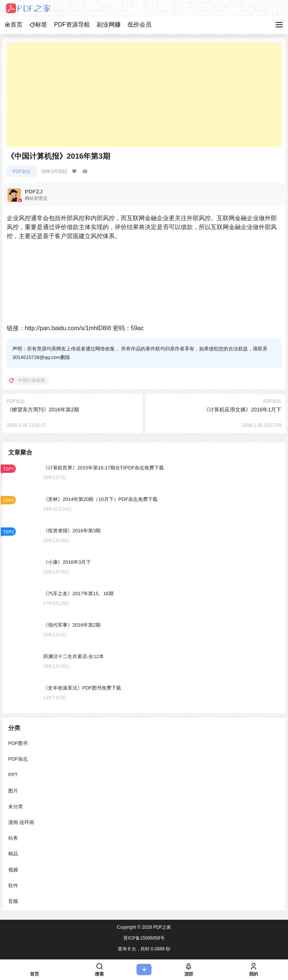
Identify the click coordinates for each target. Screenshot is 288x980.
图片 (13, 791)
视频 (13, 870)
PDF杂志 (22, 171)
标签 (38, 25)
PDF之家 (161, 927)
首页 (13, 25)
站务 (13, 838)
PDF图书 (18, 743)
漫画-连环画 (21, 822)
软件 (13, 885)
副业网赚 (109, 25)
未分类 (16, 806)
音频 (13, 901)
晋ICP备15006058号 (144, 938)
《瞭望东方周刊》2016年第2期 (43, 410)
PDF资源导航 (72, 25)
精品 (13, 854)
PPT (13, 775)
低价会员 (139, 25)
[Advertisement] (144, 95)
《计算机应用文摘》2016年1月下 (242, 410)
